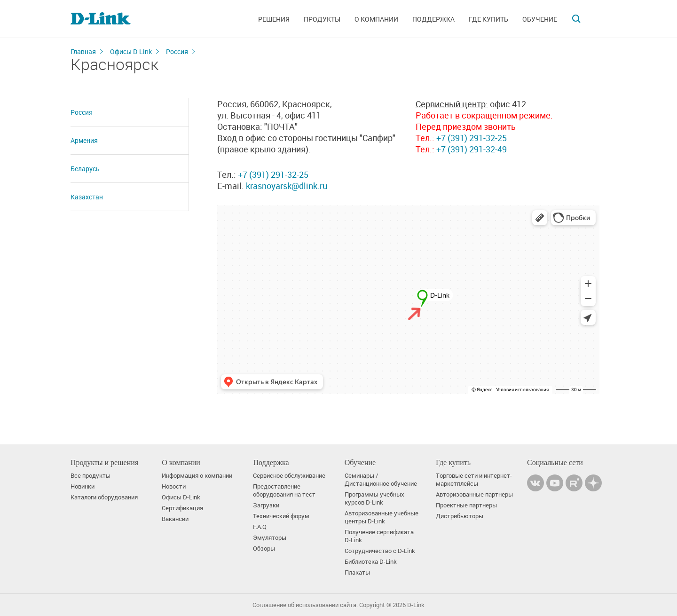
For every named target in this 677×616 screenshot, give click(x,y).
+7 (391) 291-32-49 (471, 149)
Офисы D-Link (131, 51)
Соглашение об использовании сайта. (305, 605)
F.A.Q (260, 527)
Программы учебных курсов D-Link (374, 498)
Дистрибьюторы (460, 516)
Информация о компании (197, 476)
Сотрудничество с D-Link (380, 551)
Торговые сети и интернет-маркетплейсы (474, 480)
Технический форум (281, 516)
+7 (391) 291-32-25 (273, 174)
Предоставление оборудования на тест (284, 490)
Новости (174, 486)
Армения (84, 140)
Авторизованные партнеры (474, 494)
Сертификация (182, 508)
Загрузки (266, 505)
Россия (177, 51)
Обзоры (264, 549)
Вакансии (175, 519)
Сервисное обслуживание (289, 476)
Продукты (322, 19)
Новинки (83, 486)
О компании (376, 19)
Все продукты (91, 476)
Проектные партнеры (466, 505)
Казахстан (87, 197)
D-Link (416, 605)
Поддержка (433, 19)
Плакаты (357, 573)
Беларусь (85, 169)
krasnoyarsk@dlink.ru (287, 186)
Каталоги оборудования (104, 497)
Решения (274, 19)
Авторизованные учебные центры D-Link (382, 517)
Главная (83, 51)
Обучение (540, 19)
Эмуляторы (270, 538)
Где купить (488, 19)
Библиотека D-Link (371, 562)
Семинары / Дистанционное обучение (381, 480)
